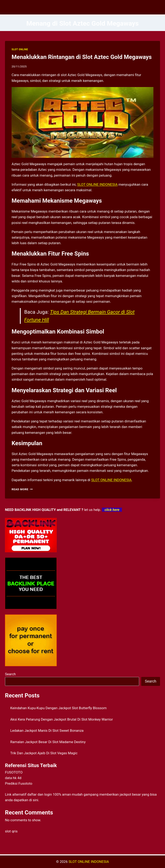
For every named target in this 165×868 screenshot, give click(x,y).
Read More (22, 489)
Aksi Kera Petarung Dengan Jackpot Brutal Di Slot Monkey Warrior (62, 719)
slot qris (11, 831)
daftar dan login (40, 794)
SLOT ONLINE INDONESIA (89, 862)
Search (10, 674)
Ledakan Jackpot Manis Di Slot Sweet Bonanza (47, 731)
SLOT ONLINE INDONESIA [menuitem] (97, 184)
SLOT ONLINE (20, 49)
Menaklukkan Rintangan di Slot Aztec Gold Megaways (82, 57)
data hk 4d (13, 778)
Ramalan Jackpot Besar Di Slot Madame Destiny (48, 742)
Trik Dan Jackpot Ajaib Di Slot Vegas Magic (44, 753)
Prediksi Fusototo (19, 783)
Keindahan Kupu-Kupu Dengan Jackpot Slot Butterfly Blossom (59, 708)
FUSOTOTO (14, 772)
